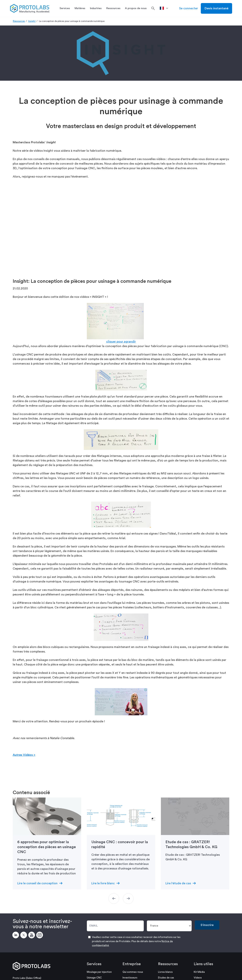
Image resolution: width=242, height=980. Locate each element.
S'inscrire (207, 925)
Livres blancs (165, 972)
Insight (32, 21)
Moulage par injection (99, 972)
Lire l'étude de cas (178, 883)
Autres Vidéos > (24, 755)
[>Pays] (165, 8)
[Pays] (169, 926)
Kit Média (199, 972)
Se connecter (189, 8)
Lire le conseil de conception (37, 883)
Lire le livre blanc (103, 883)
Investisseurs (130, 978)
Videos (198, 978)
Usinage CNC (94, 978)
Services (94, 964)
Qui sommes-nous (133, 972)
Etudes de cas (166, 978)
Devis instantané (216, 8)
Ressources (19, 21)
